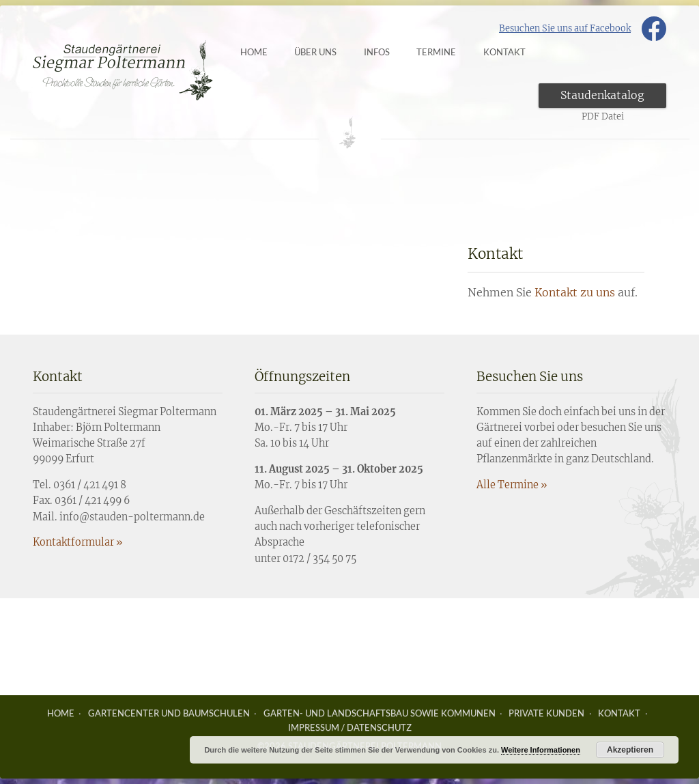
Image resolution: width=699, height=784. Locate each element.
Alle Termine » (512, 485)
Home (264, 52)
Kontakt (619, 713)
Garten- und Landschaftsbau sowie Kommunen (380, 713)
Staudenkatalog (602, 95)
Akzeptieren (630, 750)
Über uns (326, 52)
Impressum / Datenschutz (350, 727)
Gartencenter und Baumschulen (169, 713)
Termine (447, 52)
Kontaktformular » (77, 542)
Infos (387, 52)
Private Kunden (546, 713)
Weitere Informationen (541, 750)
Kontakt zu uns (575, 292)
